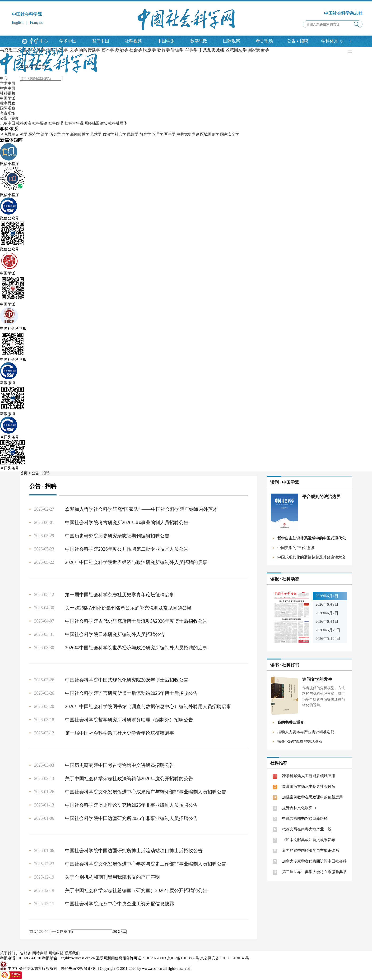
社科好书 (56, 123)
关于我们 (8, 953)
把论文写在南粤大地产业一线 (307, 829)
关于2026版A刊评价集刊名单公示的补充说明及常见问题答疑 (128, 608)
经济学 (34, 134)
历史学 (55, 134)
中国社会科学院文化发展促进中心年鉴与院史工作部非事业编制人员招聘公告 (146, 864)
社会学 (121, 134)
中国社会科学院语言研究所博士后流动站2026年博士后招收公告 (131, 693)
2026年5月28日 (328, 639)
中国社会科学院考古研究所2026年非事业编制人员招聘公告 (127, 522)
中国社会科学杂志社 (343, 13)
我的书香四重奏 (291, 722)
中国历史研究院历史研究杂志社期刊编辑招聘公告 (117, 536)
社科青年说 (74, 123)
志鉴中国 (8, 123)
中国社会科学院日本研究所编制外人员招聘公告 (115, 634)
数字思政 (199, 41)
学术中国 (68, 41)
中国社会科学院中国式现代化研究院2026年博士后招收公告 (127, 680)
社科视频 (133, 41)
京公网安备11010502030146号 (225, 958)
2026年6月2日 (327, 613)
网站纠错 (56, 953)
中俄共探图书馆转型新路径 (305, 818)
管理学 (158, 134)
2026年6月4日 (327, 596)
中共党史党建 (188, 134)
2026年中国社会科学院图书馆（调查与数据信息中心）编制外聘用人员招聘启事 (148, 706)
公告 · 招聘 (9, 118)
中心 (44, 41)
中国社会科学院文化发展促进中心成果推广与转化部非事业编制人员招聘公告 (146, 792)
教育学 (145, 134)
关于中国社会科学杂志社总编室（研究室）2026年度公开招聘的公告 (136, 890)
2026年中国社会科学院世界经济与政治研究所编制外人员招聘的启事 (136, 562)
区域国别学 (210, 134)
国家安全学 (230, 134)
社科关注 (24, 123)
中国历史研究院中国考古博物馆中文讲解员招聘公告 (120, 765)
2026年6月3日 (327, 604)
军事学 (170, 134)
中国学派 (166, 41)
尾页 (64, 932)
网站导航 (38, 67)
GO (124, 932)
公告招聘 (298, 41)
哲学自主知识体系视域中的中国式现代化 (312, 538)
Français (36, 22)
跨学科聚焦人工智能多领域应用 (309, 776)
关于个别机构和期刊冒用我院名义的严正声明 (112, 877)
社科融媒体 (118, 123)
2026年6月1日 (327, 621)
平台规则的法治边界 (321, 497)
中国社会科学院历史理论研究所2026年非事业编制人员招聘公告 (131, 805)
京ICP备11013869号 (183, 958)
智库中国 (101, 41)
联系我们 (72, 953)
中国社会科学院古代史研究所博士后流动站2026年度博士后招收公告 (136, 621)
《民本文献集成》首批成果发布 (309, 840)
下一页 (54, 932)
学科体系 (332, 41)
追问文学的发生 (317, 679)
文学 (65, 134)
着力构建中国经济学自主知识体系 (311, 850)
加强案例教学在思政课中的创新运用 (312, 797)
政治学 (108, 134)
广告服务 (24, 953)
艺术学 (96, 134)
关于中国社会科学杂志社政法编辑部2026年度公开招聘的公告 (129, 779)
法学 (45, 134)
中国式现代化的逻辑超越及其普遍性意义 (312, 557)
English (18, 22)
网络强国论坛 (96, 123)
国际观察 (232, 41)
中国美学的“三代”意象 (296, 548)
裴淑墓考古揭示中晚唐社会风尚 (309, 786)
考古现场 (264, 41)
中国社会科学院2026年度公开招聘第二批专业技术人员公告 (127, 549)
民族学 (133, 134)
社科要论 (40, 123)
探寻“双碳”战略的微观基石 (300, 741)
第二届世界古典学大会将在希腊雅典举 (314, 872)
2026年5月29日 (328, 630)
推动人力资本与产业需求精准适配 (306, 732)
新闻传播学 (80, 134)
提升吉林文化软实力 (299, 808)
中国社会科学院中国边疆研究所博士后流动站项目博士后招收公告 (134, 851)
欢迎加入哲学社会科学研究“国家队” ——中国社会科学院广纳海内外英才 (141, 509)
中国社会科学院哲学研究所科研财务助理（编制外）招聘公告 (129, 720)
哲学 (24, 134)
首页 (24, 67)
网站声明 (40, 953)
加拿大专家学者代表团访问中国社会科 (314, 861)
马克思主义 (11, 50)
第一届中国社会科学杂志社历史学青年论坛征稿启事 (120, 595)
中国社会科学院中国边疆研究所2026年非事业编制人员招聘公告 (131, 818)
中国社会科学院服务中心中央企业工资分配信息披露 (120, 904)
